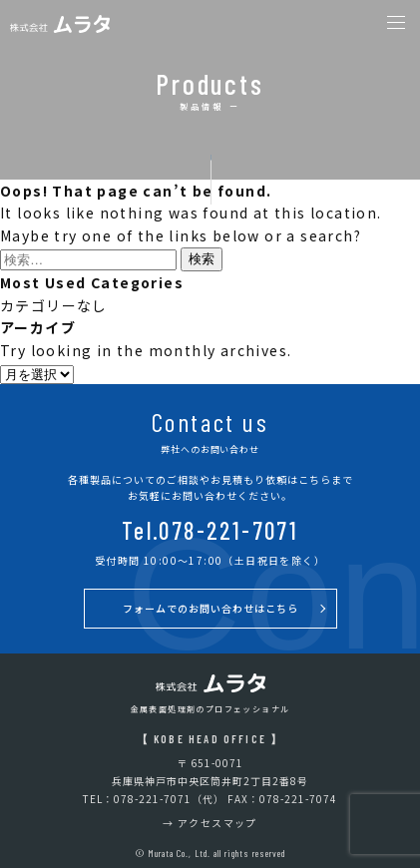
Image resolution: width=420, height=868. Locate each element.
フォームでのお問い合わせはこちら (210, 608)
